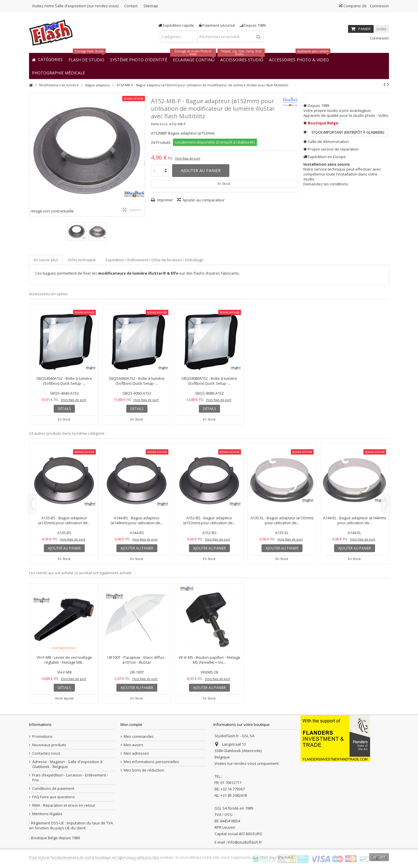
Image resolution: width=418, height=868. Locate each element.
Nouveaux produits (49, 745)
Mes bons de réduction (144, 770)
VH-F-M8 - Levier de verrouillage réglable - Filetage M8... (64, 660)
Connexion (379, 6)
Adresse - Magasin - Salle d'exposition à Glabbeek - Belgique (67, 764)
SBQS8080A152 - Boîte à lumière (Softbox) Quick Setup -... (209, 381)
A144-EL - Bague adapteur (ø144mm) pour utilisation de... (354, 520)
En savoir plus (46, 260)
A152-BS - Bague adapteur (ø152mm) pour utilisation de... (209, 520)
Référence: (160, 124)
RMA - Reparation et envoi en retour (64, 805)
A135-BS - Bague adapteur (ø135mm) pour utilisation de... (64, 520)
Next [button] (386, 504)
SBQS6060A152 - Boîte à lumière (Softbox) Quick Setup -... (137, 381)
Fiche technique (82, 260)
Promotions (42, 737)
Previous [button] (32, 504)
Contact (131, 6)
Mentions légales (47, 814)
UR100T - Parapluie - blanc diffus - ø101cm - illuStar (137, 660)
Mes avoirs (133, 745)
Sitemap (151, 6)
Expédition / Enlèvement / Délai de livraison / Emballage (155, 260)
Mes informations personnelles (151, 762)
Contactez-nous (46, 753)
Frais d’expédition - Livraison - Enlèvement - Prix (70, 778)
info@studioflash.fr (245, 842)
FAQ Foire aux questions (54, 797)
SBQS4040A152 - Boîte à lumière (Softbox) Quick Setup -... (64, 381)
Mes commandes (139, 737)
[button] (58, 73)
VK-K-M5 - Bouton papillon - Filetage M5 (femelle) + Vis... (209, 660)
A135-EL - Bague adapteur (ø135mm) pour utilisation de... (282, 520)
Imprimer (165, 200)
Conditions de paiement (53, 789)
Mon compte (131, 724)
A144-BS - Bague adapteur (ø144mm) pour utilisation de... (137, 520)
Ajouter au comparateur (204, 200)
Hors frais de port (188, 158)
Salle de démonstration (328, 142)
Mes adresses (136, 753)
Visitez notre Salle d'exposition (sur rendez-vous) (75, 6)
